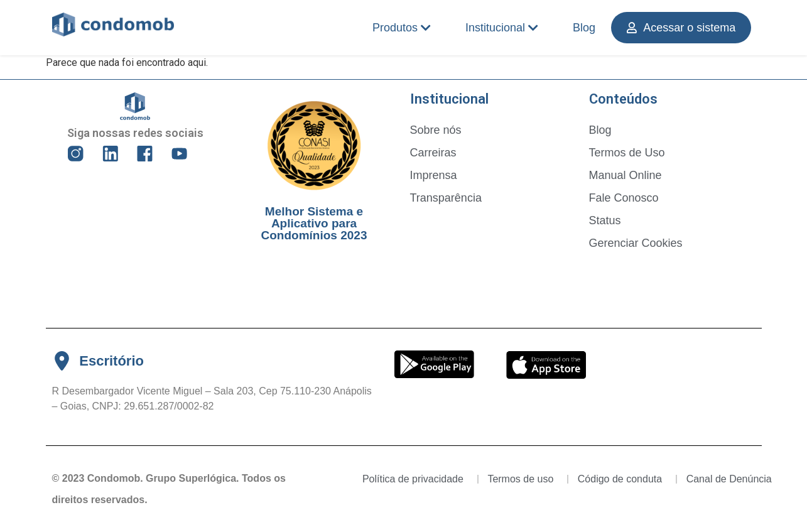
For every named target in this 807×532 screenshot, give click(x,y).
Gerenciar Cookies (636, 243)
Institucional (502, 28)
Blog (584, 28)
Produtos (402, 28)
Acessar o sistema (681, 28)
